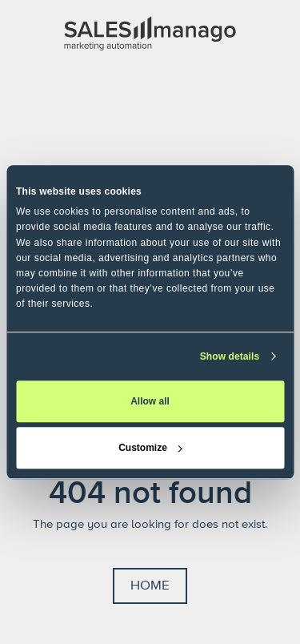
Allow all (150, 401)
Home (150, 586)
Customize (150, 448)
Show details (230, 356)
